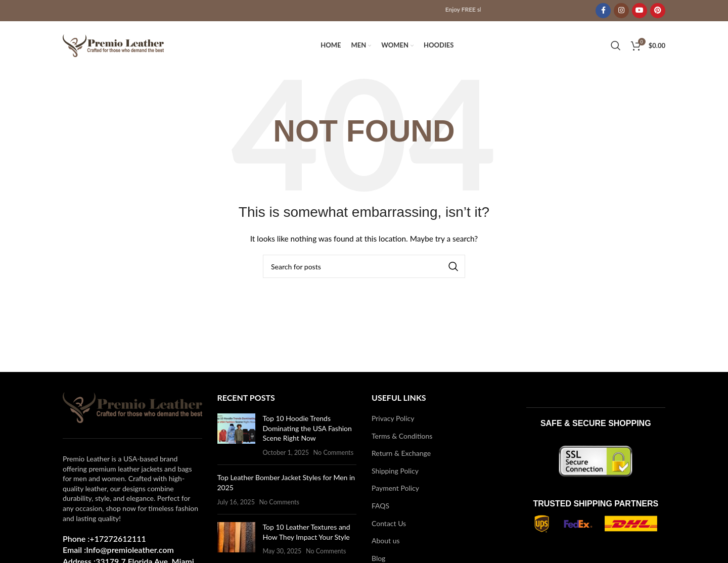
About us (386, 543)
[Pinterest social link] (658, 11)
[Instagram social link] (621, 11)
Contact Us (389, 525)
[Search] (616, 46)
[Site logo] (113, 46)
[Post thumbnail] (236, 437)
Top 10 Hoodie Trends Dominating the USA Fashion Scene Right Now (307, 430)
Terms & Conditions (402, 437)
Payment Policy (395, 490)
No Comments (334, 454)
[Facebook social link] (603, 11)
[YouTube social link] (640, 11)
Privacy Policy (393, 420)
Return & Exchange (401, 455)
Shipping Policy (395, 472)
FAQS (380, 507)
